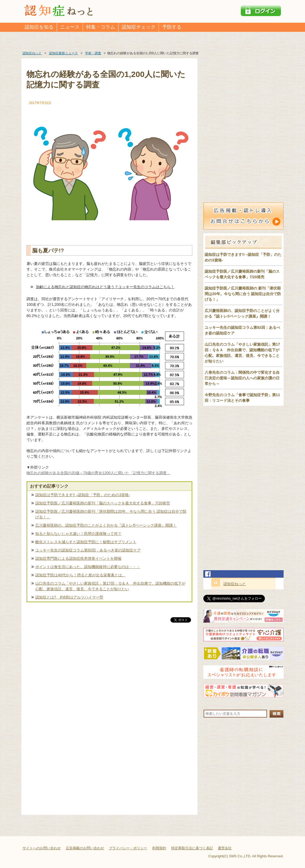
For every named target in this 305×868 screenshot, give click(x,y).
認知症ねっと (235, 584)
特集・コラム (101, 27)
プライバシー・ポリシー (128, 848)
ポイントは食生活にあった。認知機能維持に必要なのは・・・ (88, 567)
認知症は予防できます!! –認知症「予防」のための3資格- (83, 495)
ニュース (70, 27)
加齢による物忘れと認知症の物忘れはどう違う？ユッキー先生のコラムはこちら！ (105, 287)
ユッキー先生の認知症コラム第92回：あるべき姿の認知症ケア (88, 550)
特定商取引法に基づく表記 (192, 848)
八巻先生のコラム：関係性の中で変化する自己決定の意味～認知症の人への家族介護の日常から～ (242, 378)
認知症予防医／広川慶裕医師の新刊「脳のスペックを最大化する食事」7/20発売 (103, 503)
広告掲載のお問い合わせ (85, 848)
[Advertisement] (109, 680)
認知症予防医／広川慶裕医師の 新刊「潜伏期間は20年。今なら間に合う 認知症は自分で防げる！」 (243, 294)
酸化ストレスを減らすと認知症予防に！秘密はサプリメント (86, 542)
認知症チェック (139, 27)
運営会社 (225, 848)
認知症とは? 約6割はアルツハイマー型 (69, 597)
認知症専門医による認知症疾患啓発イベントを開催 (78, 558)
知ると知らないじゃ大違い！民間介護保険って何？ (78, 534)
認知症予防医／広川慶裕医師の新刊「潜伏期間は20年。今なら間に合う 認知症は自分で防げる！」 (111, 514)
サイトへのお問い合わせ (42, 848)
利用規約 (159, 848)
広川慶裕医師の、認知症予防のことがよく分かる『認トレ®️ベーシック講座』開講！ (106, 525)
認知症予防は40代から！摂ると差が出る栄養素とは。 (81, 575)
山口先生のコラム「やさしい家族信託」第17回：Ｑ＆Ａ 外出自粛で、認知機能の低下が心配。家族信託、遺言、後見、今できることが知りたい (110, 586)
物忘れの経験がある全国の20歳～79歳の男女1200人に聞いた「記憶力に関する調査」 (98, 473)
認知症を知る (39, 27)
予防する (172, 27)
